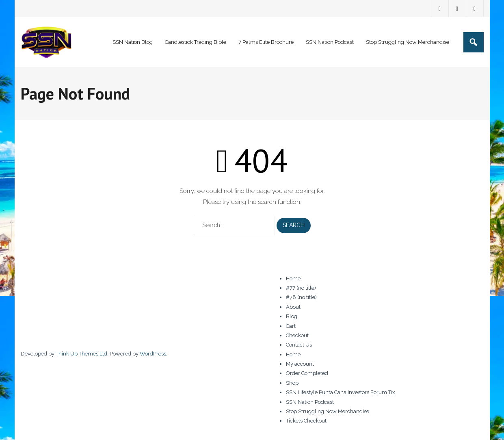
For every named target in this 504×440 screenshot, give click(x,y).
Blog (292, 316)
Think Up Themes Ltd (81, 354)
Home (293, 279)
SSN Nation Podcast (310, 402)
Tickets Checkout (306, 421)
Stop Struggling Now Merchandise (328, 411)
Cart (291, 326)
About (293, 307)
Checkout (297, 335)
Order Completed (307, 373)
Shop (292, 383)
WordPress (153, 354)
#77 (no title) (301, 288)
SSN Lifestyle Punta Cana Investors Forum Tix (341, 392)
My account (300, 364)
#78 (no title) (301, 297)
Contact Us (299, 345)
